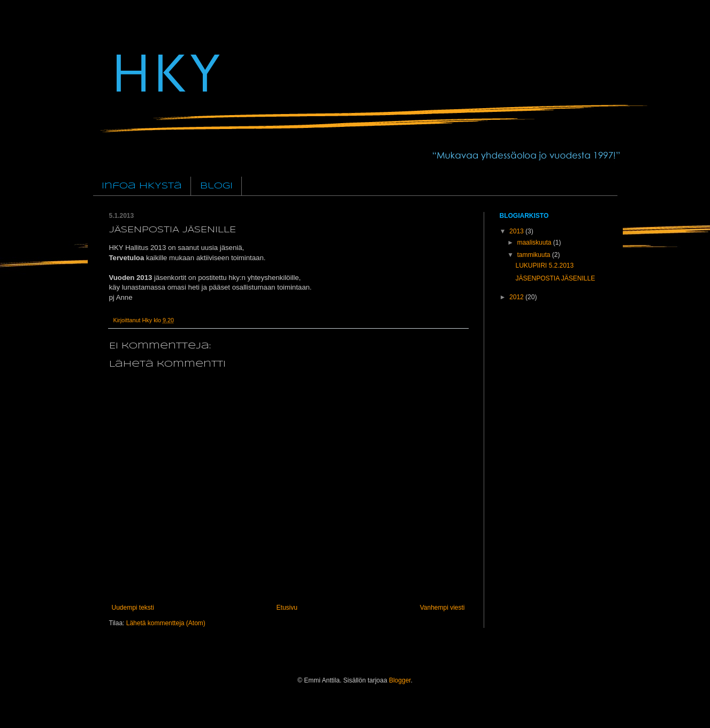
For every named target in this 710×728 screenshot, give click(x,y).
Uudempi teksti (133, 608)
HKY (165, 71)
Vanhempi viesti (442, 608)
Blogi (216, 186)
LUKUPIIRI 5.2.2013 (544, 266)
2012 (517, 297)
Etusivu (287, 608)
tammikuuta (534, 255)
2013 (517, 231)
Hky (148, 320)
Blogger (400, 680)
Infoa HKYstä (142, 186)
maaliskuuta (535, 242)
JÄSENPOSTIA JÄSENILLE (555, 278)
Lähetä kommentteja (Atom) (166, 623)
